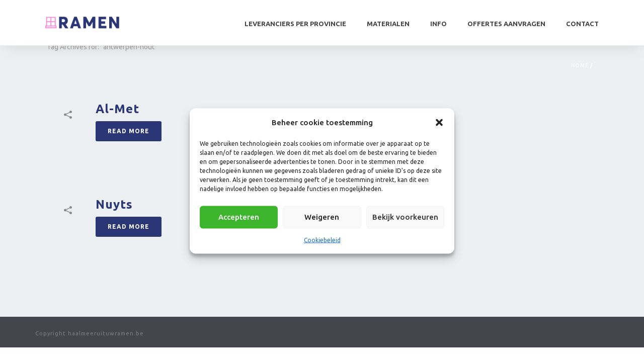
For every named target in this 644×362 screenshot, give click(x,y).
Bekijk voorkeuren (405, 217)
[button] (439, 122)
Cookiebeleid (322, 240)
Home (580, 66)
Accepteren (239, 217)
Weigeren (322, 217)
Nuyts (114, 204)
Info (438, 24)
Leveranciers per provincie (295, 24)
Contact (582, 24)
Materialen (388, 24)
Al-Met (117, 109)
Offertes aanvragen (506, 24)
